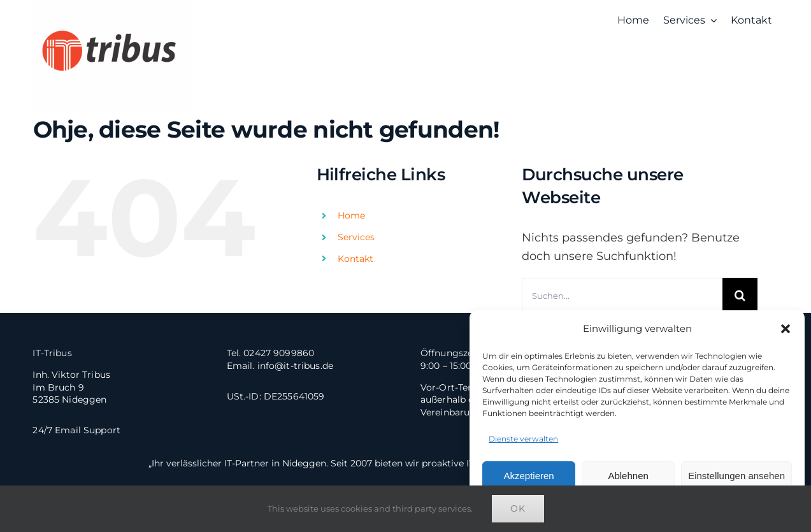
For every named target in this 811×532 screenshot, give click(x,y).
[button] (786, 329)
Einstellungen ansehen (736, 476)
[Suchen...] (622, 295)
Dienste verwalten (523, 439)
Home (351, 215)
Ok (518, 508)
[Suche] (740, 295)
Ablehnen (628, 476)
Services (356, 237)
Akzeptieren (528, 476)
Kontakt (355, 259)
